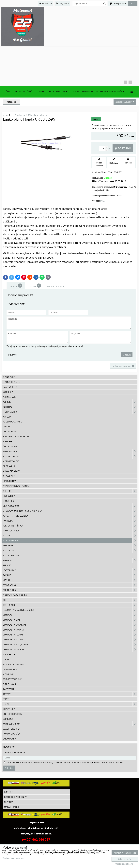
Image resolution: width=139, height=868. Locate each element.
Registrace (62, 3)
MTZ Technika (70, 541)
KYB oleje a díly (11, 471)
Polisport (70, 550)
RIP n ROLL (8, 565)
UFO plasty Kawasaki (70, 625)
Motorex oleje (11, 461)
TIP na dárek (10, 377)
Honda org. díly (11, 734)
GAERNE (70, 575)
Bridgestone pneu (13, 679)
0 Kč (133, 3)
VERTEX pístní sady (70, 526)
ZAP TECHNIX (70, 590)
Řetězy (70, 694)
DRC (70, 600)
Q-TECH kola (9, 684)
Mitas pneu (9, 674)
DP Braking (9, 466)
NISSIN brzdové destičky (110, 92)
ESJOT (6, 699)
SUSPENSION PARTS (82, 92)
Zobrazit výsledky (125, 102)
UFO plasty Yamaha (70, 630)
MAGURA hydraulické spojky (70, 610)
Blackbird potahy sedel (16, 436)
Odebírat (9, 768)
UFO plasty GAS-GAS (70, 649)
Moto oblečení (23, 92)
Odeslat (127, 355)
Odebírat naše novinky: (14, 753)
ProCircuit (70, 545)
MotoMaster (70, 412)
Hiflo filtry (9, 481)
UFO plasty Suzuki (70, 635)
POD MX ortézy (11, 555)
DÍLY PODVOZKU (70, 506)
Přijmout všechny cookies (125, 853)
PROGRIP (70, 560)
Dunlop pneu (10, 669)
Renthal (70, 407)
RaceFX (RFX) (70, 605)
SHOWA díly (9, 476)
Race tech (8, 689)
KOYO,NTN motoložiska (70, 516)
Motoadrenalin (11, 382)
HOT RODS (70, 521)
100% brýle (9, 654)
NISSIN (70, 580)
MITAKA (70, 536)
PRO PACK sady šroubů (15, 595)
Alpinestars (9, 397)
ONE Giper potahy (12, 714)
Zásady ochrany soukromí (13, 858)
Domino (7, 427)
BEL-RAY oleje (70, 451)
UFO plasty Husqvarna (70, 645)
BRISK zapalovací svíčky (16, 486)
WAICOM (7, 417)
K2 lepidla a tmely (13, 422)
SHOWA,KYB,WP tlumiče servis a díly (70, 511)
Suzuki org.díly (11, 729)
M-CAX (70, 704)
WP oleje (7, 441)
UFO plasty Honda (70, 640)
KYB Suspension (70, 724)
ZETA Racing (70, 585)
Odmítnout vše (125, 859)
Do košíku (123, 148)
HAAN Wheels (10, 387)
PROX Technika (70, 531)
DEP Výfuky (9, 709)
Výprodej (8, 719)
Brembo (70, 491)
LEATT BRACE (70, 570)
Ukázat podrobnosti (124, 864)
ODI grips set (10, 432)
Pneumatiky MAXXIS (14, 664)
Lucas (6, 659)
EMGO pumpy (10, 739)
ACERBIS (70, 402)
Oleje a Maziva (58, 92)
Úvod (8, 92)
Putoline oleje (70, 456)
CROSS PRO (8, 501)
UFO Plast (70, 615)
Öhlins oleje (10, 446)
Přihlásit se (46, 3)
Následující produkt (123, 366)
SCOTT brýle (9, 392)
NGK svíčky (9, 496)
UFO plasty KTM (70, 620)
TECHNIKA (40, 92)
